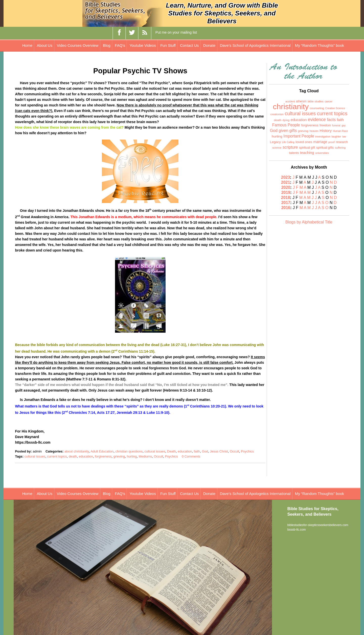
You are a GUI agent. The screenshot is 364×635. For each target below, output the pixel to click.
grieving (119, 456)
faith (197, 451)
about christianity (77, 451)
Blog (107, 45)
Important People (299, 136)
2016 (286, 208)
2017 (286, 203)
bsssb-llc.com (297, 530)
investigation (323, 137)
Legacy (275, 142)
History (326, 131)
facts (331, 120)
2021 (286, 182)
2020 (286, 187)
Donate (209, 45)
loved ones (304, 142)
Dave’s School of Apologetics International (255, 45)
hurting (132, 456)
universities (322, 153)
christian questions (129, 451)
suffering (340, 148)
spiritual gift (307, 148)
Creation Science (335, 108)
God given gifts (283, 131)
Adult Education (102, 451)
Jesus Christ (219, 451)
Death (172, 451)
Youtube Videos (143, 45)
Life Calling (288, 142)
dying (286, 120)
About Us (44, 45)
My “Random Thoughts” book (320, 45)
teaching (307, 153)
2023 (286, 177)
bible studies (316, 101)
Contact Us (189, 45)
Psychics (247, 451)
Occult (234, 451)
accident (290, 101)
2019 (286, 192)
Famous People (286, 125)
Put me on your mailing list (176, 32)
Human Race (340, 131)
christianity (291, 107)
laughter (336, 137)
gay (344, 126)
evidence (317, 120)
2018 (286, 198)
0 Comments (191, 456)
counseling (317, 108)
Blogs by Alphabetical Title (309, 222)
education (185, 451)
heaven (314, 131)
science (277, 148)
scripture (290, 147)
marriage (320, 142)
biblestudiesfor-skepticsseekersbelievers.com (318, 525)
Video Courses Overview (78, 45)
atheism (301, 101)
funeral (336, 125)
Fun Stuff (168, 45)
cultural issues (155, 451)
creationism (277, 114)
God (205, 451)
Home (27, 45)
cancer (328, 101)
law (344, 137)
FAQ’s (120, 45)
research (342, 142)
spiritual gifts (325, 148)
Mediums (145, 456)
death (73, 456)
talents (294, 153)
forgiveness (103, 456)
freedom (325, 125)
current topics (57, 456)
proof (332, 142)
